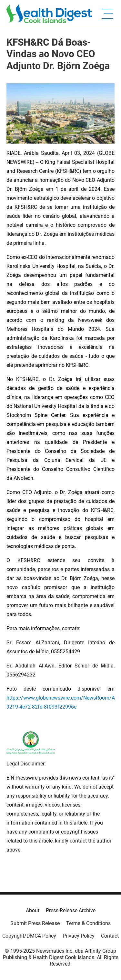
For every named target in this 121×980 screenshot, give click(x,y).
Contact (110, 936)
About (33, 910)
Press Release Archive (71, 910)
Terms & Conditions (88, 923)
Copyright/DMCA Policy (29, 936)
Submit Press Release (35, 923)
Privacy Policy (79, 936)
